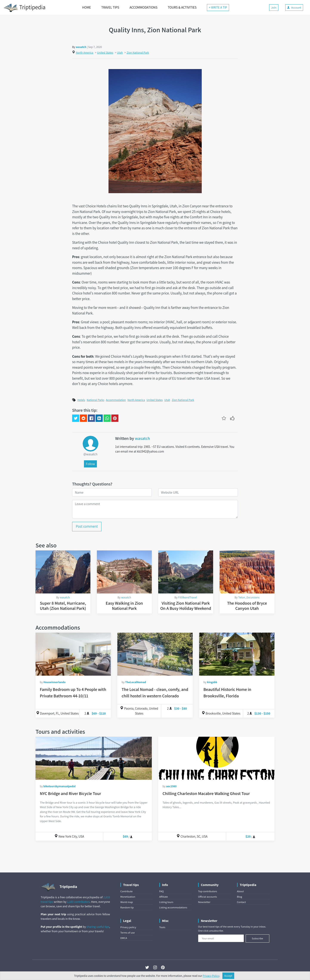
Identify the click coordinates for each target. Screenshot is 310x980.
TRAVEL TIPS (110, 7)
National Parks (96, 400)
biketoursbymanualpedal (59, 786)
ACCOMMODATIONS (143, 7)
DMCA (124, 938)
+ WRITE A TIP (218, 7)
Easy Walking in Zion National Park (124, 606)
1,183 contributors (78, 902)
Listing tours (166, 902)
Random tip (127, 907)
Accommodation (116, 400)
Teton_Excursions (249, 597)
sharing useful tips (98, 927)
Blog (240, 897)
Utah (120, 52)
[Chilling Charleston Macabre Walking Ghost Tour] (216, 758)
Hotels (81, 400)
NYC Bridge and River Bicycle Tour (70, 794)
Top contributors (208, 891)
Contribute (126, 891)
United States (105, 52)
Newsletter (204, 902)
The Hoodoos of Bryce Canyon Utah (247, 606)
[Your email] (221, 938)
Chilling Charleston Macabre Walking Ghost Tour (206, 794)
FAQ (162, 891)
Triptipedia (24, 8)
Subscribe (257, 938)
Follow (90, 464)
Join (274, 8)
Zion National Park (138, 52)
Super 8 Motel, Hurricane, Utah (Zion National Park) (63, 606)
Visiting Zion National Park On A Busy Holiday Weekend (186, 606)
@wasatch (90, 454)
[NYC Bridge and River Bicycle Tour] (94, 758)
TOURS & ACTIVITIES (182, 7)
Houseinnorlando (54, 682)
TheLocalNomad (136, 682)
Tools (162, 927)
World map (127, 902)
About (240, 891)
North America (84, 52)
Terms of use (128, 933)
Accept (228, 976)
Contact (241, 902)
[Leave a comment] (155, 509)
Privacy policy (128, 927)
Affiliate (164, 897)
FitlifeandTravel (187, 597)
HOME (87, 7)
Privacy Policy (211, 976)
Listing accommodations (173, 907)
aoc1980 (171, 786)
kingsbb (212, 682)
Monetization (128, 897)
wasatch (81, 47)
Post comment (87, 526)
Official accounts (208, 897)
